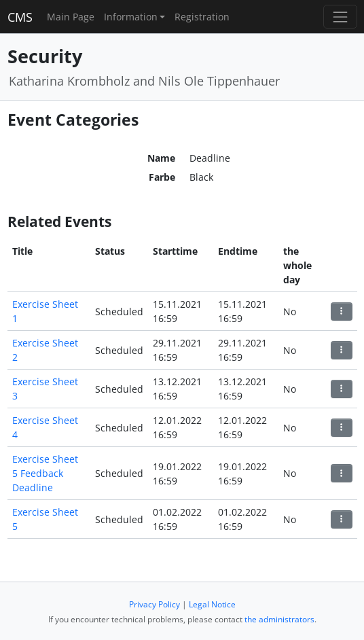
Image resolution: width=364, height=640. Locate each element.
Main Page (71, 17)
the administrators (279, 619)
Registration (202, 17)
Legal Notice (212, 604)
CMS (20, 17)
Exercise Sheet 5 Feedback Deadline (45, 473)
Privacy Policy (154, 604)
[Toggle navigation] (340, 17)
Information (131, 17)
